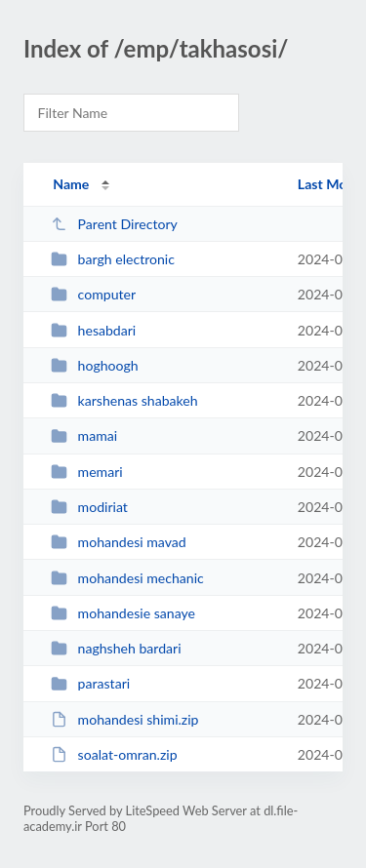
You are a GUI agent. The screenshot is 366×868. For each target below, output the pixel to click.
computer (93, 294)
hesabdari (93, 330)
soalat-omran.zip (114, 754)
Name (71, 184)
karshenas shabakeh (124, 400)
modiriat (89, 507)
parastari (90, 683)
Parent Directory (114, 224)
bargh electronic (113, 259)
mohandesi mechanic (127, 578)
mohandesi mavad (119, 542)
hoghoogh (95, 365)
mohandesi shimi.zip (124, 719)
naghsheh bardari (116, 648)
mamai (84, 435)
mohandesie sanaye (123, 613)
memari (87, 472)
